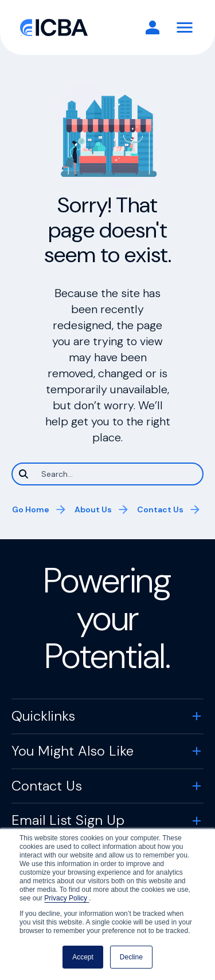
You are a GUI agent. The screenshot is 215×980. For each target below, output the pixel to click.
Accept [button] (83, 957)
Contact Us (160, 509)
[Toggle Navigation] (185, 27)
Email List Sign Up (68, 820)
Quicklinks (43, 716)
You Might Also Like (73, 751)
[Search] (107, 474)
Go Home (31, 509)
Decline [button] (131, 957)
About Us (93, 509)
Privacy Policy (67, 898)
